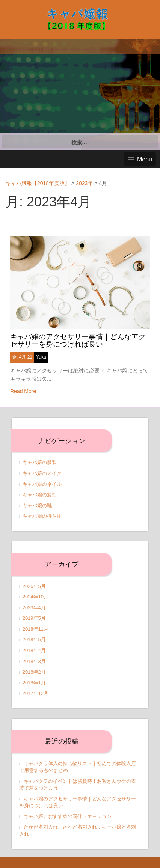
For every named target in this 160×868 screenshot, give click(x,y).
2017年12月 (35, 693)
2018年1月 (34, 683)
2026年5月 (34, 586)
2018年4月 (34, 650)
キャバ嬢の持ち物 (42, 516)
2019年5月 (34, 618)
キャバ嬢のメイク (42, 473)
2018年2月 (34, 672)
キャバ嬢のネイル (42, 484)
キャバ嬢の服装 (40, 462)
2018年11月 (35, 629)
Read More (23, 391)
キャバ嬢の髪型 (40, 495)
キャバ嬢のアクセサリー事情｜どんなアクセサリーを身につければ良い (78, 341)
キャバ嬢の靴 (37, 506)
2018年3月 (34, 661)
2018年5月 (34, 640)
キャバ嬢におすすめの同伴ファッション (68, 816)
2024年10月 (35, 597)
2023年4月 (34, 608)
